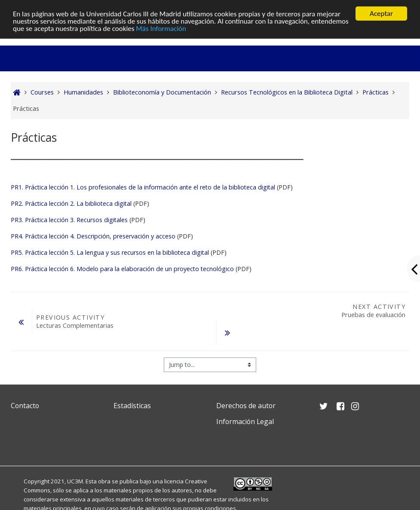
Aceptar (381, 14)
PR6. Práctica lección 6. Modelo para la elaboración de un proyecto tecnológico (122, 269)
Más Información (161, 29)
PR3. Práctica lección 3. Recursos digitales (69, 220)
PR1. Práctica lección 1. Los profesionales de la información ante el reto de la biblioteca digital (143, 187)
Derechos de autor (246, 406)
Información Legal (245, 421)
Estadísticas (132, 406)
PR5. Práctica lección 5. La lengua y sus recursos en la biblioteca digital (110, 252)
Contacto (25, 406)
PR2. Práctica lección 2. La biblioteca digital (71, 203)
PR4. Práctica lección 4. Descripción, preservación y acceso (93, 236)
